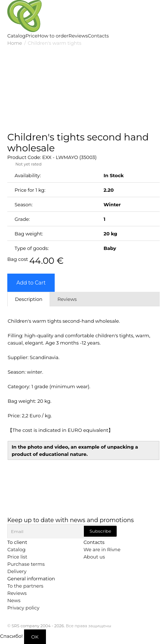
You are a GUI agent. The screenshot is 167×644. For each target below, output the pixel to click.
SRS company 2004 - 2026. (38, 626)
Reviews (17, 593)
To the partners (25, 586)
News (14, 600)
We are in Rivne (102, 549)
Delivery (17, 571)
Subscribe (100, 531)
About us (94, 557)
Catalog (16, 549)
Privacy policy (23, 608)
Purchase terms (26, 564)
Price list (17, 557)
